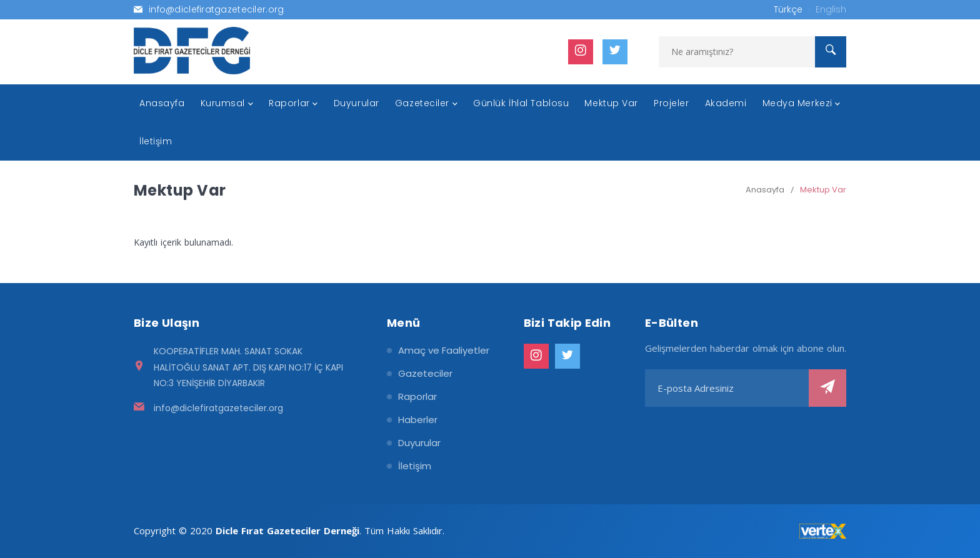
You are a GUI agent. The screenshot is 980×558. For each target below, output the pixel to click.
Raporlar (417, 396)
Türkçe (788, 9)
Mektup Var (823, 190)
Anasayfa (765, 190)
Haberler (418, 420)
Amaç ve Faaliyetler (444, 350)
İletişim (415, 466)
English (831, 9)
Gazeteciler (425, 373)
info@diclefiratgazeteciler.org (218, 408)
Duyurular (419, 443)
